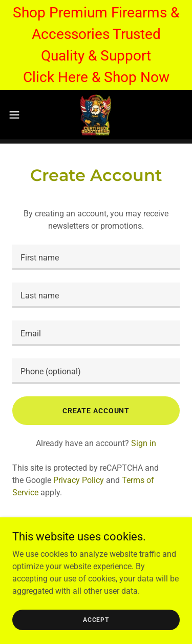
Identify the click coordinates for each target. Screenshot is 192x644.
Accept (96, 619)
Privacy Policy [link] (79, 480)
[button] (18, 115)
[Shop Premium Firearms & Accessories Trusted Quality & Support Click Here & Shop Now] (96, 45)
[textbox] (96, 257)
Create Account (96, 411)
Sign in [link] (144, 443)
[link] (96, 115)
